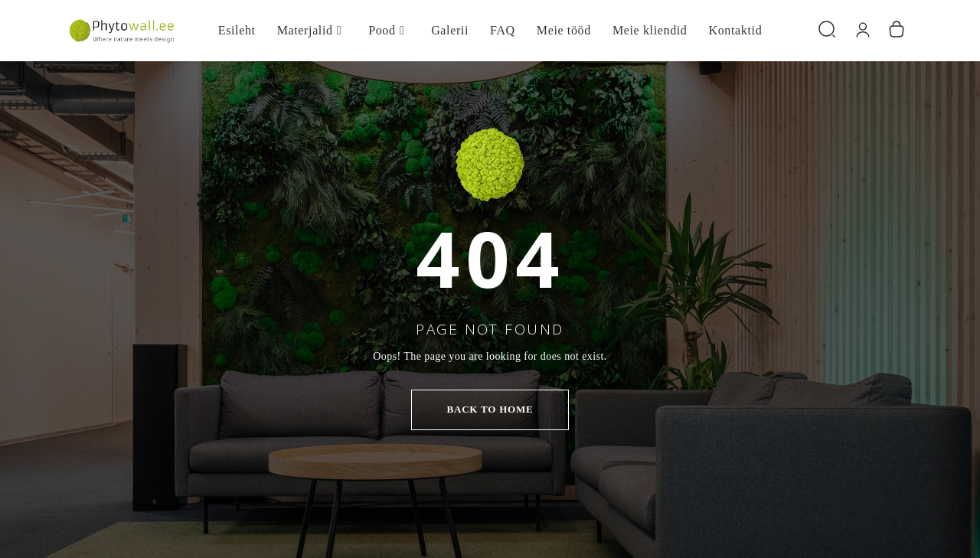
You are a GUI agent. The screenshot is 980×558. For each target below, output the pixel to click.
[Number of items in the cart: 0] (897, 30)
